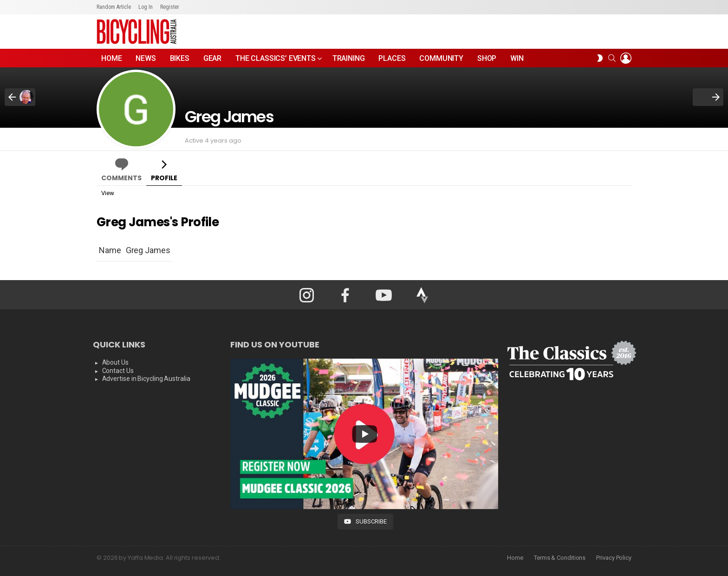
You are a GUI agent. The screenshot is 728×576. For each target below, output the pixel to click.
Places (392, 58)
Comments (121, 178)
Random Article (114, 7)
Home (111, 58)
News (146, 58)
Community (441, 58)
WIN (517, 58)
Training (349, 58)
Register (170, 7)
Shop (487, 58)
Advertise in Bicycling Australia (146, 379)
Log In (146, 7)
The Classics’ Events (276, 61)
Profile (164, 178)
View (108, 193)
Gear (212, 58)
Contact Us (118, 371)
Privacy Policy (614, 558)
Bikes (180, 58)
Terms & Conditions (560, 558)
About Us (115, 362)
